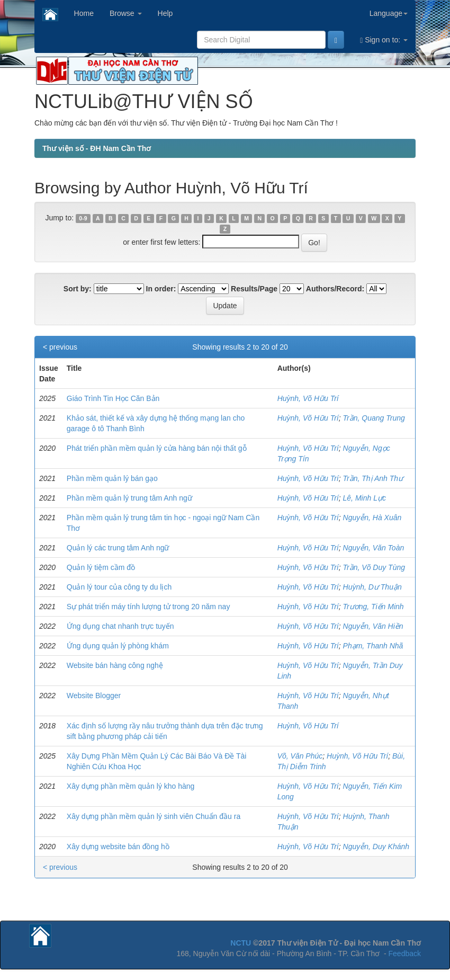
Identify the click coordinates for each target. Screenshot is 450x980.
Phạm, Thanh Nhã (373, 646)
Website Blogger (94, 696)
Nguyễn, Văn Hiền (373, 626)
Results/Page (254, 289)
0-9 (83, 218)
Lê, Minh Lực (364, 498)
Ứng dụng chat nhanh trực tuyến (120, 626)
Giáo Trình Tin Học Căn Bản (113, 398)
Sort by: (78, 289)
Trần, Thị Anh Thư (373, 478)
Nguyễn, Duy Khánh (376, 847)
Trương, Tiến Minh (373, 607)
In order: (161, 289)
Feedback (405, 954)
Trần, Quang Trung (374, 418)
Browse (126, 13)
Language (389, 13)
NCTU (241, 943)
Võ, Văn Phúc (300, 756)
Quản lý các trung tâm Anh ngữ (118, 548)
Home (84, 13)
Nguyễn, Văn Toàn (374, 548)
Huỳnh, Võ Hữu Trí (308, 398)
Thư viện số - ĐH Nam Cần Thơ (97, 148)
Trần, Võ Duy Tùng (374, 567)
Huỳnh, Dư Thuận (372, 587)
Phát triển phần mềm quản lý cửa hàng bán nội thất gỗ (157, 448)
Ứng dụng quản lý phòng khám (118, 646)
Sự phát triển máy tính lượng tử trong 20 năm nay (148, 607)
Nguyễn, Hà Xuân (372, 518)
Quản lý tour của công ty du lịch (119, 587)
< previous (60, 347)
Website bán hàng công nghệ (115, 665)
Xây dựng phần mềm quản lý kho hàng (131, 786)
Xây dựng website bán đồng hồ (118, 847)
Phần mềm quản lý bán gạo (112, 478)
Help (165, 13)
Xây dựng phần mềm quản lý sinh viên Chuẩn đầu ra (154, 816)
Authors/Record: (335, 289)
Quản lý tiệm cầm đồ (101, 567)
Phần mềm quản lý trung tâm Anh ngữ (129, 498)
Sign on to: (384, 40)
